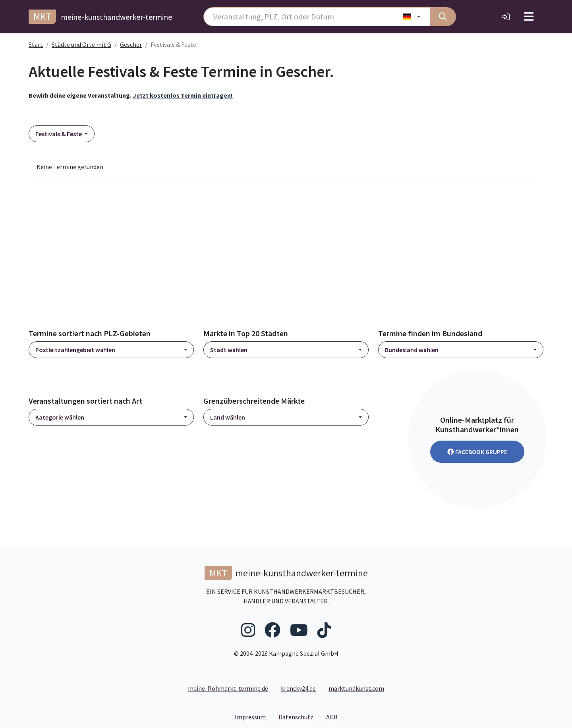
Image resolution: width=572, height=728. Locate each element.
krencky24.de (298, 688)
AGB (335, 716)
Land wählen (228, 417)
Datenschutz (299, 716)
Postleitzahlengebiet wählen (75, 350)
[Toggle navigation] (529, 17)
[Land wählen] (412, 17)
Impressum (253, 716)
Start (36, 44)
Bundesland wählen (412, 350)
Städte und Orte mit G (81, 44)
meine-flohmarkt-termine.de (228, 688)
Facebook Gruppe (477, 452)
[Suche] (443, 17)
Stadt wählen (229, 350)
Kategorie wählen (60, 417)
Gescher (131, 44)
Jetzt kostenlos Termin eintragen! (183, 95)
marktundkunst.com (356, 688)
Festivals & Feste (59, 134)
